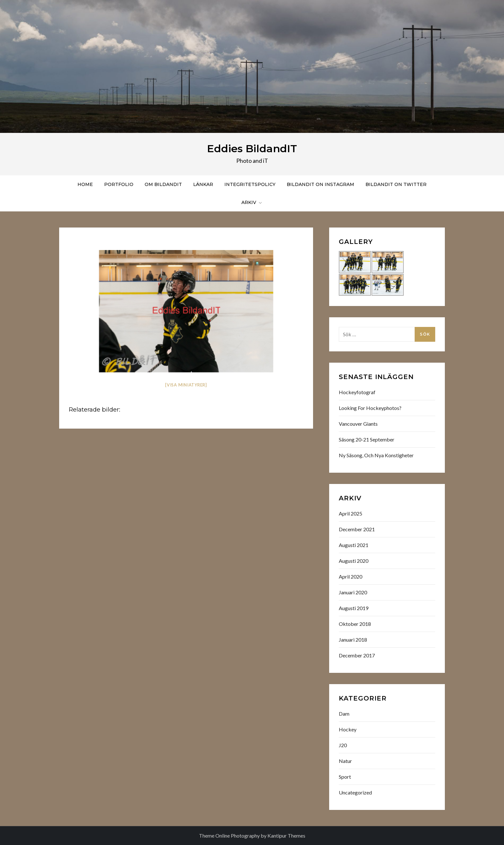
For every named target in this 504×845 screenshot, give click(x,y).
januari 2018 (353, 640)
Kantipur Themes (286, 836)
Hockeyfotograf (357, 392)
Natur (345, 761)
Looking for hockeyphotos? (370, 408)
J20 (343, 745)
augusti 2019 (354, 608)
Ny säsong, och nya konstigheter (376, 455)
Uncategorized (355, 792)
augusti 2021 (354, 545)
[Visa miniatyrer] (186, 385)
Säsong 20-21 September (367, 439)
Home (85, 184)
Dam (344, 714)
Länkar (203, 184)
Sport (345, 777)
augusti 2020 (354, 561)
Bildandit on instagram (320, 184)
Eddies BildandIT (252, 149)
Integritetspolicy (250, 184)
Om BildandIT (163, 184)
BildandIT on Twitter (396, 184)
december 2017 (357, 655)
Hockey (348, 729)
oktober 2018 (355, 624)
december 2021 (357, 529)
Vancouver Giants (358, 424)
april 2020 (351, 576)
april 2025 (351, 513)
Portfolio (119, 184)
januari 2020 (353, 592)
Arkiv (252, 202)
